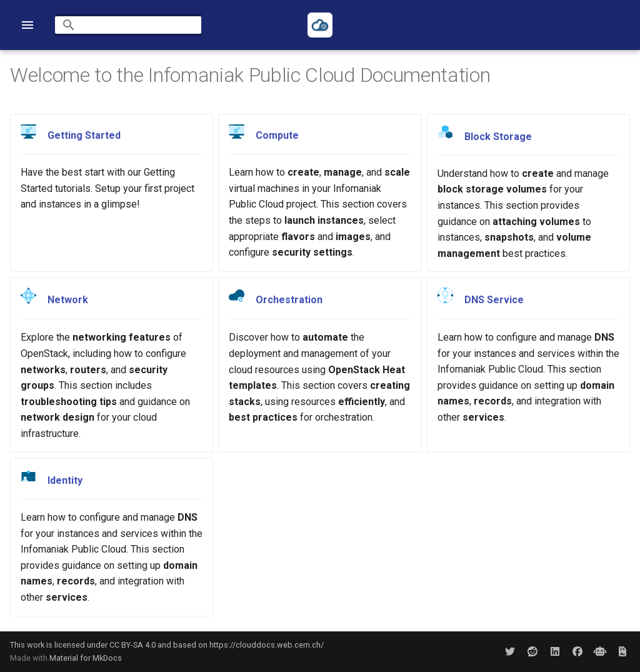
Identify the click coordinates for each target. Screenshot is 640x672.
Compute (277, 135)
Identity (65, 480)
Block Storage (498, 136)
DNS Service (494, 300)
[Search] (128, 25)
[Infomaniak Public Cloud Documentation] (320, 25)
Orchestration (289, 300)
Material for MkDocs (86, 658)
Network (68, 300)
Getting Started (84, 135)
